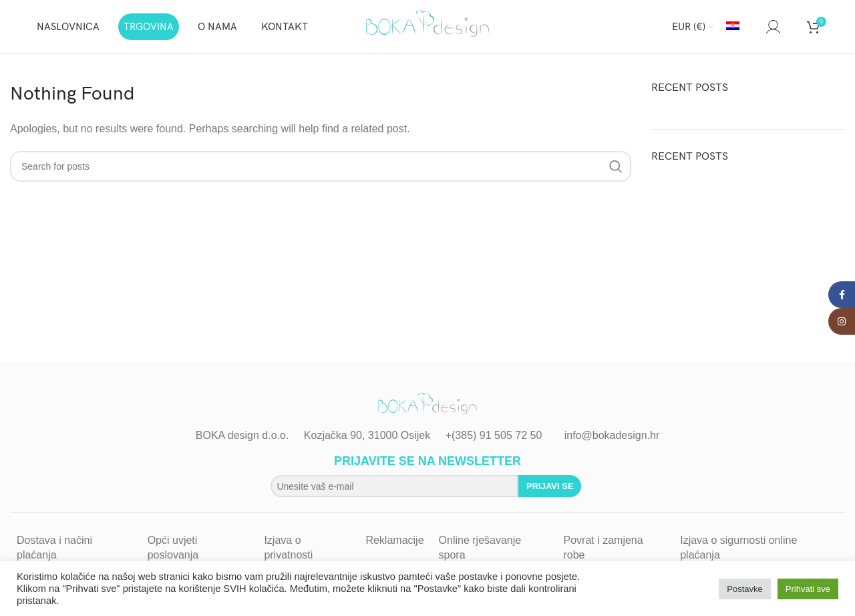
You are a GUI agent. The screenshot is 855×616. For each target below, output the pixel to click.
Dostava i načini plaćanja (54, 548)
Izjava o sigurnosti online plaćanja (738, 548)
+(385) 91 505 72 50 (494, 435)
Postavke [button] (744, 589)
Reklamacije (394, 540)
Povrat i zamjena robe (603, 548)
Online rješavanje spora (480, 548)
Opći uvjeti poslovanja (173, 548)
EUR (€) (689, 27)
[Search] (753, 27)
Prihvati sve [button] (808, 589)
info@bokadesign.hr (612, 435)
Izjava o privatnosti (288, 548)
